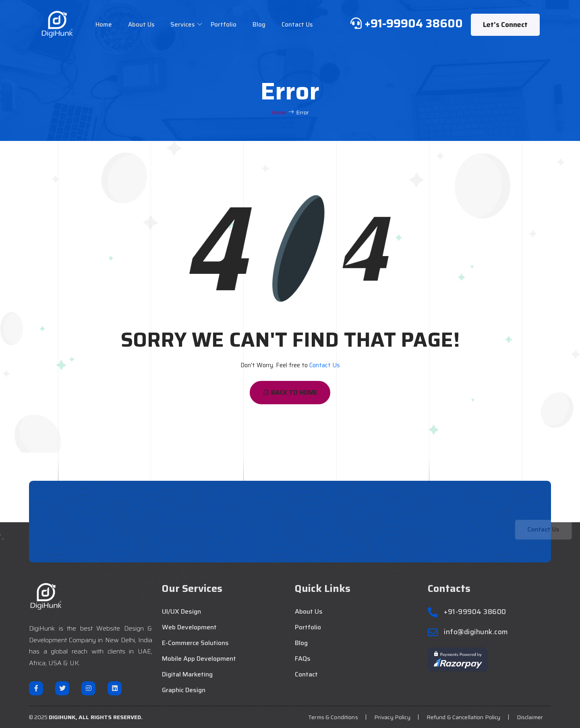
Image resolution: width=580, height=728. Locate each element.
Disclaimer (530, 717)
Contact (306, 674)
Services (182, 25)
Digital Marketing (187, 674)
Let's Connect (505, 25)
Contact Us (297, 25)
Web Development (189, 627)
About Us (141, 25)
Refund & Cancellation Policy (464, 717)
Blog (259, 25)
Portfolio (224, 25)
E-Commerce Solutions (195, 643)
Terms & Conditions (333, 717)
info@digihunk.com (476, 632)
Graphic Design (184, 690)
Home (104, 25)
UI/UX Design (181, 612)
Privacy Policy (392, 717)
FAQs (303, 659)
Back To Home (290, 392)
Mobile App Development (199, 659)
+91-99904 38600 (475, 612)
